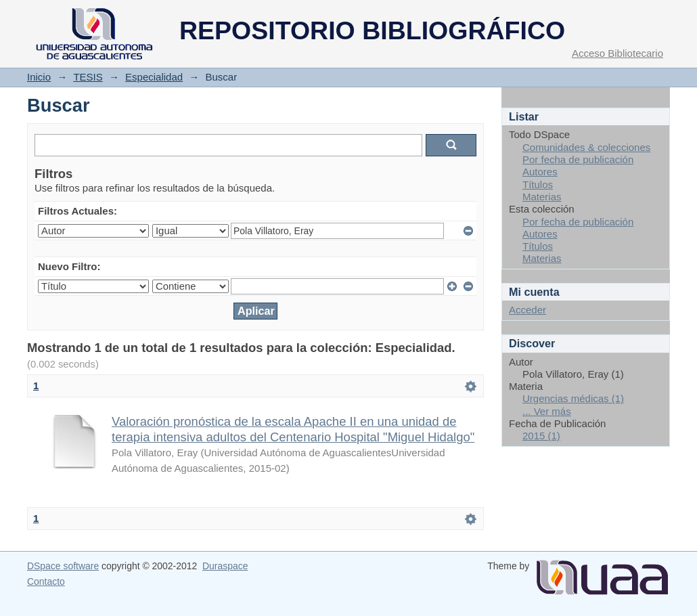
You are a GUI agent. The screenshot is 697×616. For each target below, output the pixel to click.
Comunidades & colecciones (586, 147)
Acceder (527, 310)
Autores (540, 172)
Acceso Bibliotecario (617, 53)
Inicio (39, 77)
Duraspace (225, 566)
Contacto (46, 581)
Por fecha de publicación (578, 159)
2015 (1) (541, 436)
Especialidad (154, 77)
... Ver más (547, 411)
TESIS (88, 77)
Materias (542, 197)
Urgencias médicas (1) (573, 398)
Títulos (538, 184)
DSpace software (63, 566)
